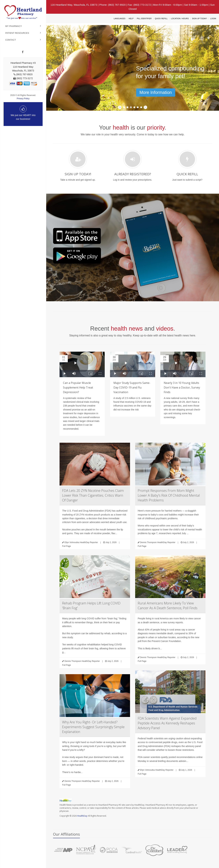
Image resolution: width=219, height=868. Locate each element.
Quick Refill (161, 19)
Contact (11, 40)
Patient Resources (17, 33)
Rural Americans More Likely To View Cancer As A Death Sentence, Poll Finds (168, 606)
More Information (156, 92)
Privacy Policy (23, 99)
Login (213, 19)
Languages (119, 19)
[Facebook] (23, 52)
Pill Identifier (144, 19)
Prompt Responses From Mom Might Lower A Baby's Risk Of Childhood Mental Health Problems (169, 495)
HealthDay (82, 816)
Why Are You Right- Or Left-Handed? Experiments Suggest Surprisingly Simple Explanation (93, 727)
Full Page (66, 546)
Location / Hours (180, 19)
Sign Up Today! (199, 19)
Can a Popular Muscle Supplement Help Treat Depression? (78, 387)
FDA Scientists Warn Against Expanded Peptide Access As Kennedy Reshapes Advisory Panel (167, 723)
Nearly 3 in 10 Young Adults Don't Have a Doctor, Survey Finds (182, 387)
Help (131, 19)
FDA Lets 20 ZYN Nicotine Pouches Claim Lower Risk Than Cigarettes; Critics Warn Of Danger (93, 495)
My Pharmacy (14, 26)
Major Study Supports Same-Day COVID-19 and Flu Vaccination (132, 387)
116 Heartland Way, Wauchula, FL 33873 (74, 5)
